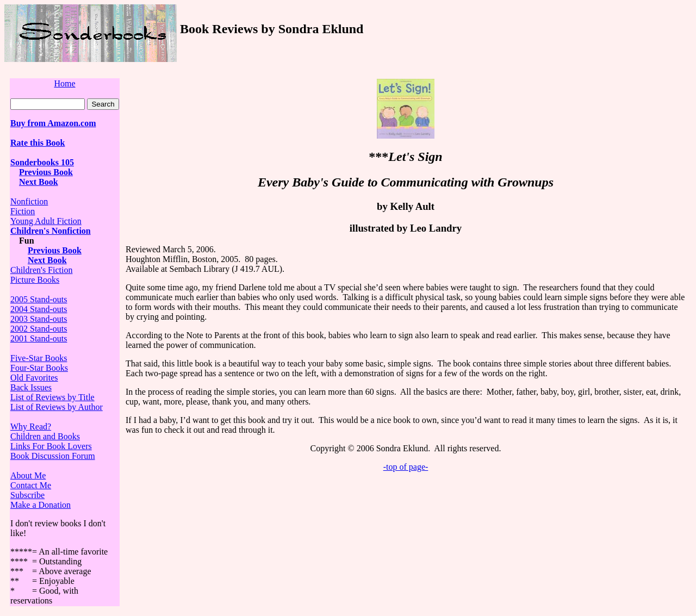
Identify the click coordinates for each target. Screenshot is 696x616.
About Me (28, 475)
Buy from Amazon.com (53, 123)
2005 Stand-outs (39, 299)
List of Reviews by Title (52, 397)
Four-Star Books (39, 368)
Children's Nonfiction (51, 231)
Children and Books (45, 436)
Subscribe (27, 495)
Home (64, 83)
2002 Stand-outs (39, 329)
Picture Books (35, 280)
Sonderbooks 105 (42, 162)
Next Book (39, 182)
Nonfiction (29, 201)
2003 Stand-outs (39, 319)
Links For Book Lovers (51, 446)
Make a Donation (41, 505)
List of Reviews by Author (57, 407)
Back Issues (31, 387)
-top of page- (406, 467)
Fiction (23, 211)
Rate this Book (38, 143)
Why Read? (31, 427)
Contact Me (31, 485)
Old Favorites (34, 378)
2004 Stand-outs (39, 309)
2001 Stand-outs (39, 338)
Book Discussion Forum (53, 456)
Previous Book (46, 172)
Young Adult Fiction (46, 221)
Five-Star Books (39, 358)
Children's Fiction (41, 270)
